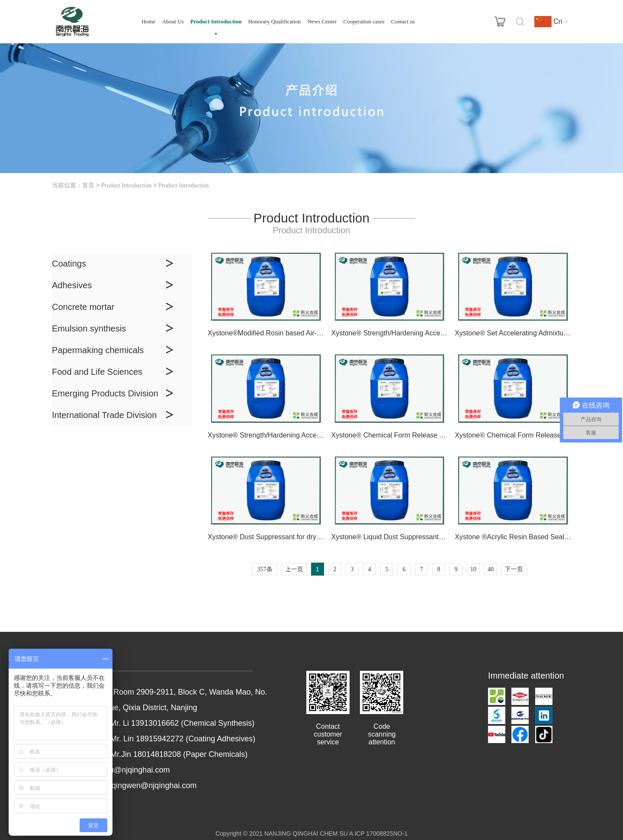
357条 (265, 569)
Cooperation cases (364, 21)
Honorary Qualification (275, 21)
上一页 (294, 569)
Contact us (403, 21)
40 (491, 569)
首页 (88, 185)
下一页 (514, 569)
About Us (173, 21)
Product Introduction (216, 21)
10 (473, 569)
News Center (322, 21)
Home (148, 21)
